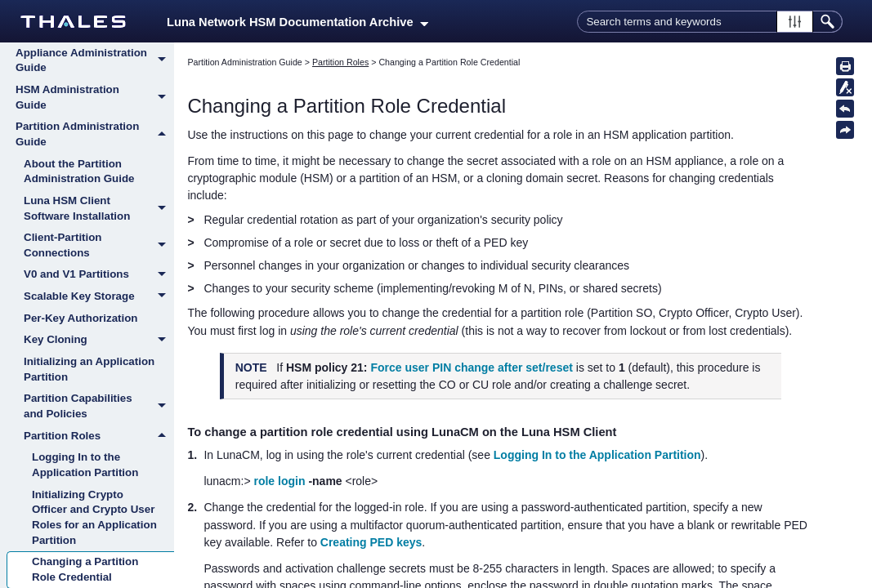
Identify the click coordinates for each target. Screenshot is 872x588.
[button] (795, 22)
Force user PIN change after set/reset (471, 367)
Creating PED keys (371, 542)
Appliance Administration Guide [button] (95, 61)
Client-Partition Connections (99, 245)
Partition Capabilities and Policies (99, 406)
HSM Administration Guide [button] (95, 98)
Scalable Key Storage (99, 297)
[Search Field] (710, 22)
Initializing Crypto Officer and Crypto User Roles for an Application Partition (94, 517)
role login (279, 481)
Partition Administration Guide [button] (95, 134)
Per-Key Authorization (80, 318)
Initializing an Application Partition (89, 369)
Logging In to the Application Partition (85, 465)
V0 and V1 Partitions (99, 275)
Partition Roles (99, 436)
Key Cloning (99, 341)
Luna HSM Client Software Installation (99, 209)
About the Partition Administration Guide (79, 171)
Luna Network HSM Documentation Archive (297, 22)
